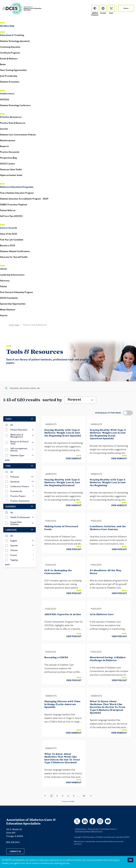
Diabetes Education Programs (17, 187)
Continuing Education (10, 47)
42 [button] (84, 796)
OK (130, 860)
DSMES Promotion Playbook (13, 204)
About (3, 269)
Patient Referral (8, 210)
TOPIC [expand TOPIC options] (20, 419)
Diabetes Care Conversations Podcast (18, 135)
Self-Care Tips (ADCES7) (11, 216)
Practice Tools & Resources (13, 123)
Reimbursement (8, 140)
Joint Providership (9, 76)
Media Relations (8, 309)
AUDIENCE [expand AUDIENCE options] (20, 506)
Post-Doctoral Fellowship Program (16, 292)
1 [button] (51, 796)
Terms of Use (93, 829)
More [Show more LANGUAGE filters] (7, 565)
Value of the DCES (8, 234)
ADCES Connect (8, 164)
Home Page (14, 325)
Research (4, 146)
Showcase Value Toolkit (11, 169)
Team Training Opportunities (13, 70)
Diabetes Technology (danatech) (15, 41)
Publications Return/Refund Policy (89, 831)
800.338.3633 (13, 842)
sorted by (52, 400)
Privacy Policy (80, 829)
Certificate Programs (10, 53)
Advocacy (5, 280)
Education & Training (12, 35)
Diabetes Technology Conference (15, 105)
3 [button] (63, 796)
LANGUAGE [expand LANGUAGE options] (20, 530)
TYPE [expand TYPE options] (20, 466)
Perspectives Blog (8, 158)
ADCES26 (5, 99)
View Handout (74, 458)
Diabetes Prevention (10, 82)
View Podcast (74, 549)
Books (3, 64)
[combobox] (68, 388)
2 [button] (57, 796)
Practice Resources (11, 117)
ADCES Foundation (9, 298)
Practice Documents (10, 152)
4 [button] (68, 796)
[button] (91, 796)
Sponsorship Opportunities (13, 304)
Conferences (7, 94)
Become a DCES (8, 245)
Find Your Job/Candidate (12, 240)
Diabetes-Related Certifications (15, 251)
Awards (4, 315)
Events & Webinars (9, 58)
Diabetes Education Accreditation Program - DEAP (24, 199)
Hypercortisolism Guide (11, 175)
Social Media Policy (108, 829)
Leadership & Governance (12, 275)
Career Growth (8, 228)
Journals (4, 129)
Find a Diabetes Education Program (17, 193)
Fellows (3, 286)
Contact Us (15, 851)
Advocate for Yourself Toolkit (14, 257)
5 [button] (74, 796)
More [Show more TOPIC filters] (7, 460)
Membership (7, 26)
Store (126, 8)
